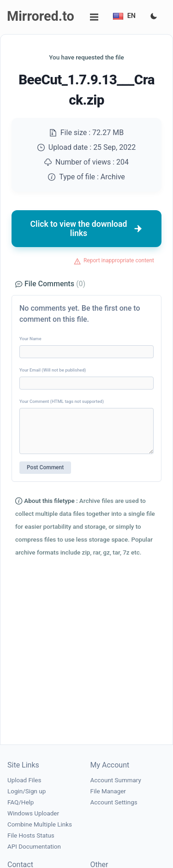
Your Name (30, 339)
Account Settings (114, 802)
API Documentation (34, 847)
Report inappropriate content (119, 260)
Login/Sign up (27, 791)
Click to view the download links (87, 229)
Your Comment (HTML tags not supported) (62, 401)
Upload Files (24, 780)
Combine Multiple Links (40, 824)
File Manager (108, 791)
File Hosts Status (31, 836)
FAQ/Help (21, 802)
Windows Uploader (33, 813)
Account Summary (116, 780)
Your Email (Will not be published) (53, 370)
